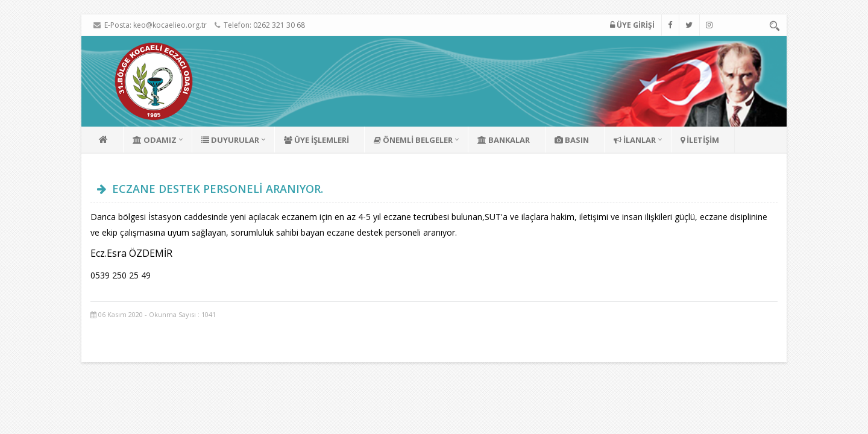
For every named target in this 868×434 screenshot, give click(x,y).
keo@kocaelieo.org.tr (170, 25)
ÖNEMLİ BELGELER (413, 140)
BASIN (572, 140)
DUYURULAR (230, 140)
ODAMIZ (155, 140)
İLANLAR (635, 140)
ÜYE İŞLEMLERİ (316, 140)
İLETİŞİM (700, 140)
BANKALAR (504, 140)
